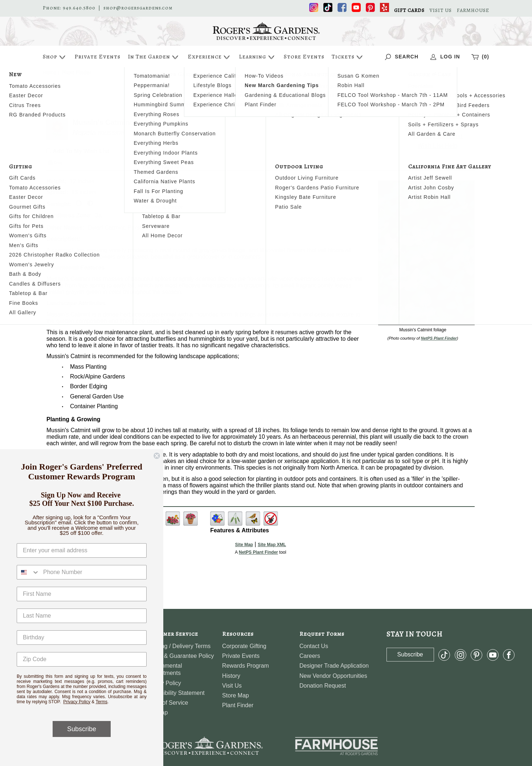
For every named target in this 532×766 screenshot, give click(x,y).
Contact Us (314, 646)
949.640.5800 (79, 8)
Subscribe (82, 729)
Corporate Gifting (244, 646)
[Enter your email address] (82, 550)
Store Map (236, 695)
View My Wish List (438, 136)
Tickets (348, 57)
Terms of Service (166, 703)
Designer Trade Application (334, 666)
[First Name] (82, 594)
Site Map (244, 545)
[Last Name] (82, 616)
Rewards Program (245, 666)
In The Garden (154, 57)
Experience (210, 57)
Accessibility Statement (175, 693)
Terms (101, 702)
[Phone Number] (93, 572)
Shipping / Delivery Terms (178, 646)
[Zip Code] (82, 659)
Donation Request (323, 686)
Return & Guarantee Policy (179, 656)
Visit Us (232, 686)
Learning (257, 57)
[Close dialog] (157, 456)
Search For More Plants (437, 127)
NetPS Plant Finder (439, 338)
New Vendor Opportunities (333, 676)
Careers (310, 656)
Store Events (304, 57)
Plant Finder (238, 705)
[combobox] (28, 572)
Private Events (97, 57)
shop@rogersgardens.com (138, 8)
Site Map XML (272, 545)
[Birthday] (82, 638)
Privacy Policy (77, 702)
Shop (55, 57)
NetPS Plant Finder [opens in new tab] (258, 552)
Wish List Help (438, 146)
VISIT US (441, 11)
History (231, 676)
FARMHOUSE (473, 11)
